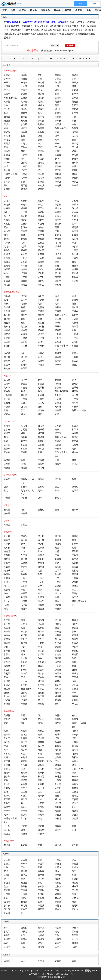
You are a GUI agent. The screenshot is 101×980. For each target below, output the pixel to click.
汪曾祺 (7, 894)
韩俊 (57, 94)
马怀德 (7, 243)
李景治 (58, 311)
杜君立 (58, 867)
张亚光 (7, 178)
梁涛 (74, 765)
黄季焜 (75, 98)
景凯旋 (75, 551)
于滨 (23, 410)
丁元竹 (24, 429)
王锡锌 (75, 258)
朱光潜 (75, 845)
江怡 (57, 761)
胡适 (74, 548)
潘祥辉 (41, 487)
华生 (6, 105)
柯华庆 (41, 227)
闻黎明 (58, 681)
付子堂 (24, 212)
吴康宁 (75, 510)
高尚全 (7, 94)
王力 (40, 578)
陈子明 (24, 300)
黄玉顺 (7, 761)
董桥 (40, 867)
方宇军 (7, 90)
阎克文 (75, 353)
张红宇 (24, 170)
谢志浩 (58, 898)
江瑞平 (7, 384)
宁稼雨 (24, 567)
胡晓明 (7, 551)
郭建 (23, 548)
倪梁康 (24, 780)
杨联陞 (24, 163)
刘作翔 (75, 235)
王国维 (24, 792)
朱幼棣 (7, 913)
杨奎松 (7, 693)
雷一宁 (7, 879)
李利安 (7, 769)
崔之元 (41, 300)
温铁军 (75, 151)
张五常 (41, 174)
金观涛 (75, 643)
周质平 (24, 609)
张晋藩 (24, 273)
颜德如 (75, 346)
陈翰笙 (58, 79)
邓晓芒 (41, 731)
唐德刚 (75, 670)
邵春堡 (41, 330)
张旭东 (7, 605)
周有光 (58, 909)
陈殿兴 (24, 536)
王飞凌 (7, 399)
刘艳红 (41, 235)
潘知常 (24, 845)
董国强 (75, 620)
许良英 (75, 898)
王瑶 (6, 582)
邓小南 (58, 620)
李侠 (74, 773)
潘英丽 (75, 132)
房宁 (6, 304)
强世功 (58, 246)
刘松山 (7, 235)
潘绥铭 (75, 445)
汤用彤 (58, 788)
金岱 (57, 551)
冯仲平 (24, 380)
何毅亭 (58, 307)
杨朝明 (24, 807)
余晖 (74, 166)
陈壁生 (58, 715)
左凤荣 (24, 368)
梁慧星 (75, 227)
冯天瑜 (41, 624)
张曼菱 (41, 905)
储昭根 (24, 928)
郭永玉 (7, 525)
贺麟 (6, 757)
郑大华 (41, 700)
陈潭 (74, 296)
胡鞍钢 (41, 98)
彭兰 (57, 487)
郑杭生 (41, 464)
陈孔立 (41, 296)
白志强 (24, 860)
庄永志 (58, 947)
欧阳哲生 (42, 662)
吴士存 (58, 403)
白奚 (23, 715)
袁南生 (58, 943)
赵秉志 (58, 277)
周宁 (74, 605)
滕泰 (74, 140)
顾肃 (40, 750)
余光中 (75, 902)
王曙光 (41, 147)
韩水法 (7, 754)
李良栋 (7, 315)
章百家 (75, 696)
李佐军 (24, 124)
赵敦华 (58, 826)
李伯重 (75, 647)
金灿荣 (75, 384)
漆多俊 (75, 246)
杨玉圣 (7, 269)
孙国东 (24, 784)
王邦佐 (58, 334)
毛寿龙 (7, 326)
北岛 (40, 860)
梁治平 (7, 231)
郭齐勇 (24, 750)
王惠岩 (7, 338)
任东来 (58, 666)
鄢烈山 (41, 943)
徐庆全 (7, 689)
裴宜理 (75, 300)
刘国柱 (41, 387)
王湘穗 (58, 399)
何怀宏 (75, 754)
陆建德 (24, 563)
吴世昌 (58, 586)
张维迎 (24, 174)
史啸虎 (41, 935)
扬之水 (58, 593)
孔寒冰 (7, 387)
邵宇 (57, 136)
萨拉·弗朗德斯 (62, 391)
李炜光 (41, 121)
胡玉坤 (41, 433)
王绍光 (58, 338)
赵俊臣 (75, 178)
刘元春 (24, 121)
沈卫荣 (58, 570)
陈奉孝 (24, 864)
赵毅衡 (41, 605)
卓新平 (41, 834)
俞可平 (7, 361)
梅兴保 (7, 132)
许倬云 (41, 689)
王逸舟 (7, 403)
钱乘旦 (7, 666)
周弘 (40, 414)
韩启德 (7, 961)
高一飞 (7, 216)
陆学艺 (7, 445)
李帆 (23, 651)
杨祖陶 (41, 807)
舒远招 (7, 784)
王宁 (57, 578)
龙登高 (41, 124)
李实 (40, 113)
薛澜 (57, 159)
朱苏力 (41, 285)
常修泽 (7, 79)
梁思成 (58, 647)
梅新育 (24, 132)
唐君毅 (7, 788)
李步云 (24, 231)
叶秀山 (41, 811)
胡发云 (24, 875)
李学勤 (41, 654)
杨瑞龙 (41, 163)
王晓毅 (24, 452)
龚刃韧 (24, 216)
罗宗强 (41, 563)
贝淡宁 (41, 715)
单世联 (7, 670)
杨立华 (75, 803)
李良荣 (7, 931)
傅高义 (58, 624)
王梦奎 (24, 147)
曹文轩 (7, 536)
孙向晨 (41, 784)
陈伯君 (24, 426)
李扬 (74, 121)
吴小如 (24, 685)
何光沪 (58, 754)
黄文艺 (7, 224)
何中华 (41, 757)
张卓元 (58, 178)
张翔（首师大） (79, 601)
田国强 (7, 143)
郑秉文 (58, 182)
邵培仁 (75, 487)
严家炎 (75, 593)
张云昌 (75, 361)
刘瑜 (23, 323)
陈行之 (58, 864)
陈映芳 (58, 426)
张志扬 (41, 826)
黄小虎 (24, 102)
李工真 (41, 651)
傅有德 (41, 742)
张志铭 (7, 277)
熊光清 (7, 266)
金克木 (75, 761)
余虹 (57, 597)
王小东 (75, 338)
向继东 (24, 898)
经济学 (23, 10)
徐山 (74, 590)
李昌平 (75, 928)
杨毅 (40, 407)
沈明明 (58, 780)
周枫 (23, 830)
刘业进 (7, 121)
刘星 (23, 235)
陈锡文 (75, 82)
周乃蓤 (41, 909)
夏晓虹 (75, 586)
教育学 (79, 10)
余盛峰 (75, 269)
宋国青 (75, 136)
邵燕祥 (24, 886)
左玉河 (75, 704)
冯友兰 (7, 742)
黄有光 (75, 102)
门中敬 (58, 243)
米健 (74, 243)
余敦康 (58, 811)
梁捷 (23, 879)
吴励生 (75, 894)
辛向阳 (7, 803)
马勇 (74, 658)
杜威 (40, 734)
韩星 (23, 754)
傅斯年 (75, 624)
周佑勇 (7, 285)
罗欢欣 (58, 239)
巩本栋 (7, 548)
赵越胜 (75, 905)
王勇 (23, 403)
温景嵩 (58, 894)
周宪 (6, 609)
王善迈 (41, 510)
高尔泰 (41, 871)
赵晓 (23, 182)
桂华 (57, 429)
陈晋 (23, 620)
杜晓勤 (7, 544)
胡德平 (24, 105)
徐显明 (41, 266)
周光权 (41, 281)
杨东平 (7, 513)
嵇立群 (58, 875)
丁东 (23, 867)
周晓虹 (7, 468)
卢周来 (24, 128)
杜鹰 (57, 86)
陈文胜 (58, 82)
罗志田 (75, 654)
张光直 (7, 700)
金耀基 (7, 510)
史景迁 (58, 670)
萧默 (40, 845)
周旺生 (58, 281)
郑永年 (58, 365)
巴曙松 (24, 75)
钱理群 (58, 567)
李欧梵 (75, 555)
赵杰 (23, 947)
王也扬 (7, 681)
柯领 (23, 510)
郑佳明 (7, 909)
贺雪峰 (41, 307)
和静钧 (24, 220)
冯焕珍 (41, 738)
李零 (57, 555)
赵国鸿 (7, 947)
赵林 (74, 826)
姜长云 (75, 105)
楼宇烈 (7, 776)
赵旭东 (24, 464)
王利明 (24, 258)
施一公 (24, 961)
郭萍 (6, 750)
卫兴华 (41, 151)
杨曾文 (7, 807)
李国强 (58, 651)
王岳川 (58, 582)
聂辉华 (41, 132)
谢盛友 (24, 939)
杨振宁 (75, 961)
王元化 (41, 582)
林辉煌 (24, 437)
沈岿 (57, 250)
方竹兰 (24, 90)
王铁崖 (58, 258)
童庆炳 (75, 574)
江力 (23, 551)
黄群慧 (7, 102)
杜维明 (58, 734)
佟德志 (41, 334)
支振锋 (7, 281)
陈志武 (24, 86)
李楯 (6, 437)
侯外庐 (75, 635)
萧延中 (58, 685)
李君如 (75, 311)
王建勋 (24, 338)
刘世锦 (24, 117)
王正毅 (41, 403)
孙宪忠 (24, 254)
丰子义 (24, 742)
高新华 (75, 544)
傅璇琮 (58, 544)
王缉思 (41, 399)
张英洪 (58, 361)
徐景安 (58, 939)
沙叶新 (41, 886)
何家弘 (7, 220)
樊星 (23, 544)
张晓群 (75, 818)
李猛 (23, 769)
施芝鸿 (7, 334)
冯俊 (57, 738)
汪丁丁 (41, 143)
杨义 (40, 593)
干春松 (75, 742)
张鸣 (23, 361)
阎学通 (58, 407)
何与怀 (7, 875)
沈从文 (58, 886)
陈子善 (24, 540)
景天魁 (58, 433)
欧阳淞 (24, 662)
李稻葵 (75, 109)
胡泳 (6, 487)
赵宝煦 (7, 365)
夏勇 (57, 262)
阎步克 (58, 689)
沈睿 (40, 570)
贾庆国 (24, 384)
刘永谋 (58, 773)
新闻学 (68, 10)
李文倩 (75, 559)
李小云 (58, 121)
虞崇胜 (58, 357)
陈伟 (6, 300)
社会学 (57, 10)
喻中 (6, 273)
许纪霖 (75, 685)
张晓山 (75, 174)
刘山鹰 (58, 319)
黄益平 (58, 102)
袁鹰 (40, 902)
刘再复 (58, 559)
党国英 (75, 426)
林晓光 (24, 387)
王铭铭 (7, 452)
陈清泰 (24, 82)
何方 (57, 871)
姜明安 (58, 224)
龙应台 (75, 883)
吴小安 (41, 796)
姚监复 (41, 460)
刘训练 (75, 319)
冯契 (74, 738)
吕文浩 (24, 658)
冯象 (6, 212)
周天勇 (24, 185)
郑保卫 (58, 498)
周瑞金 (41, 947)
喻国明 (75, 490)
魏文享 (41, 681)
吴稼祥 (58, 342)
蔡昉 (40, 75)
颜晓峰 (58, 807)
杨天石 (58, 693)
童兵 (6, 490)
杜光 (57, 300)
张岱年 (41, 815)
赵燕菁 (41, 182)
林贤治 (75, 879)
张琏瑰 (41, 410)
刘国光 (58, 113)
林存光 (24, 315)
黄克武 (7, 639)
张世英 (75, 815)
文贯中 (58, 151)
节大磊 (41, 384)
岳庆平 (41, 696)
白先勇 (7, 860)
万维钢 (41, 894)
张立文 (58, 815)
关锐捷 (24, 94)
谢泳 (40, 590)
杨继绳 (7, 902)
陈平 (6, 82)
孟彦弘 (7, 662)
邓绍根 (58, 479)
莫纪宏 (7, 246)
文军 (40, 452)
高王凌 (7, 628)
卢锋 (74, 124)
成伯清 (41, 426)
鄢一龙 (24, 357)
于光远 (58, 902)
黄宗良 (58, 380)
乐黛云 (41, 597)
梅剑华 (24, 776)
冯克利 (24, 304)
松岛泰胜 (8, 395)
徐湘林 (24, 346)
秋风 (23, 935)
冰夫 (74, 860)
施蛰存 (75, 570)
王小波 (75, 890)
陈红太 (41, 205)
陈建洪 (58, 719)
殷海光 (24, 902)
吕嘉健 (75, 563)
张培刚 (75, 170)
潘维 (23, 391)
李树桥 (75, 315)
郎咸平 (41, 109)
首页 (4, 10)
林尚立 (41, 315)
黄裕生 (75, 757)
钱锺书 (7, 570)
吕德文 (24, 445)
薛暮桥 (75, 159)
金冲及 (58, 643)
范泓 (6, 871)
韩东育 (58, 631)
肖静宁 (41, 799)
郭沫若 (7, 631)
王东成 (7, 578)
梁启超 (41, 555)
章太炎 (24, 818)
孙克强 (24, 574)
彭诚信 (41, 246)
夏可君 (7, 799)
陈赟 (6, 731)
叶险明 (7, 811)
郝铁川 (75, 216)
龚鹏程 (58, 746)
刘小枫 (41, 773)
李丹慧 (7, 651)
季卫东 (24, 227)
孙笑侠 (41, 254)
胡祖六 (41, 105)
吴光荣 (24, 262)
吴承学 (41, 586)
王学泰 (75, 578)
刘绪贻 (41, 441)
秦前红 (7, 250)
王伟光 (75, 792)
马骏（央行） (61, 128)
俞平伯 (75, 597)
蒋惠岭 (41, 224)
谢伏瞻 (7, 159)
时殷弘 (75, 391)
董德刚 (58, 731)
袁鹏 (6, 410)
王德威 (24, 890)
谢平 (23, 159)
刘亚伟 (7, 323)
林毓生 (75, 651)
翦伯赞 (24, 643)
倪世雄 (75, 387)
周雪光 (24, 468)
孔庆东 (24, 555)
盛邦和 (24, 670)
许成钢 (41, 159)
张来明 (58, 170)
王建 (6, 147)
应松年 (41, 269)
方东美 (75, 734)
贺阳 (74, 871)
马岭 (23, 243)
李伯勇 (41, 879)
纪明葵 (58, 384)
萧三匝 (75, 935)
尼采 (6, 780)
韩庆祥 (75, 750)
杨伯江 (24, 407)
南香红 (7, 935)
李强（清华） (61, 437)
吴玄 (6, 898)
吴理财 (75, 342)
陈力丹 (41, 479)
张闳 (57, 601)
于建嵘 (75, 357)
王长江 (75, 334)
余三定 (7, 601)
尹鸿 (57, 490)
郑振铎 (58, 700)
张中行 (24, 605)
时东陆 (75, 886)
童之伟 (75, 254)
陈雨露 (7, 86)
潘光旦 (41, 445)
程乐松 (7, 719)
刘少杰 (24, 441)
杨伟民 (58, 163)
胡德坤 (7, 643)
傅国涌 (24, 871)
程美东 (24, 296)
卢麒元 (24, 931)
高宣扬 (24, 746)
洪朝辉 (58, 635)
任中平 (24, 330)
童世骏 (75, 788)
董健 (74, 540)
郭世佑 (24, 631)
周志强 (41, 609)
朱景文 (24, 285)
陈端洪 (7, 205)
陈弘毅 (58, 205)
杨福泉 (7, 460)
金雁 (6, 647)
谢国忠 (7, 939)
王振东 (24, 894)
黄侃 (57, 548)
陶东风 (58, 574)
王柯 (23, 677)
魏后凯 (7, 151)
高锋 (57, 304)
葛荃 (74, 304)
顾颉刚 (41, 631)
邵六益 (41, 250)
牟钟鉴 (58, 776)
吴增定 (75, 796)
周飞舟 (75, 464)
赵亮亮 (7, 182)
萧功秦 (41, 685)
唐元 (40, 140)
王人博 (41, 258)
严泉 (74, 693)
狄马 (6, 867)
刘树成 (58, 117)
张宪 (40, 818)
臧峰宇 (7, 815)
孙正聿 (58, 784)
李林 (57, 231)
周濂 (74, 830)
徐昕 (57, 266)
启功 (6, 886)
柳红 (40, 883)
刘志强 (58, 235)
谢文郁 (58, 799)
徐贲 (57, 590)
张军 (40, 170)
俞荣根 (58, 269)
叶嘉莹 (7, 597)
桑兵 (74, 666)
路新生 (7, 658)
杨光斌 (7, 353)
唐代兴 (75, 784)
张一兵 (7, 826)
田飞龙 (58, 254)
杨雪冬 (41, 353)
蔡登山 (7, 864)
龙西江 (75, 441)
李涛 (6, 441)
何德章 (41, 635)
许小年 (7, 163)
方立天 (7, 738)
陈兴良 (7, 208)
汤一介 (41, 788)
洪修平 (58, 757)
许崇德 (24, 266)
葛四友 (41, 746)
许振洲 (7, 407)
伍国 (74, 681)
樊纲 (74, 86)
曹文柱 (7, 620)
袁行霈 (24, 597)
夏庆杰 (75, 155)
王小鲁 (58, 147)
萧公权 (7, 346)
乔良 (40, 391)
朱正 (23, 913)
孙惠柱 (7, 574)
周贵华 (41, 830)
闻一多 (7, 586)
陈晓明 (75, 536)
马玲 (57, 931)
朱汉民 (7, 834)
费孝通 (41, 429)
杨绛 (6, 593)
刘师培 (41, 559)
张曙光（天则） (11, 174)
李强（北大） (61, 315)
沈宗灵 (75, 250)
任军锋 (7, 330)
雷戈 (23, 647)
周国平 (58, 830)
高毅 (23, 628)
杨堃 (23, 460)
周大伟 (24, 281)
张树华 (41, 361)
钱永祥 (41, 326)
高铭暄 (58, 212)
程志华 (41, 719)
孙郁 (40, 574)
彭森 (23, 136)
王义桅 (75, 399)
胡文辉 (41, 875)
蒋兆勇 (58, 928)
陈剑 (74, 79)
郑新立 (75, 182)
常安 (57, 201)
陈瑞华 (75, 205)
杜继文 (24, 734)
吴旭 (40, 490)
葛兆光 (75, 628)
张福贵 (24, 601)
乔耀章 (58, 326)
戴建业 (58, 540)
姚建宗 (24, 269)
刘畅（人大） (78, 769)
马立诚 (41, 931)
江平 (74, 224)
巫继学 (24, 155)
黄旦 (74, 479)
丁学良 (7, 429)
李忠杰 (58, 654)
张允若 (24, 498)
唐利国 (7, 673)
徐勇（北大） (27, 689)
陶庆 (74, 449)
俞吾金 (75, 811)
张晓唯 (24, 513)
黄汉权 (58, 98)
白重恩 (7, 75)
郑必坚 (41, 365)
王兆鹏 (24, 586)
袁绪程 (58, 166)
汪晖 (23, 578)
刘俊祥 (7, 319)
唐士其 (75, 395)
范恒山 (41, 90)
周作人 (75, 909)
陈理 (57, 296)
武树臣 (41, 262)
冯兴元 (58, 90)
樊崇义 (58, 208)
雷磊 (57, 227)
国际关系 (45, 10)
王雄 (57, 510)
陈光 (40, 79)
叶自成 (75, 407)
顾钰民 (41, 94)
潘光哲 (58, 662)
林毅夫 (24, 113)
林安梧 (41, 769)
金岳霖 (24, 765)
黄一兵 (58, 639)
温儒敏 (75, 582)
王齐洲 (58, 677)
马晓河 (75, 128)
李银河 (58, 441)
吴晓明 (58, 796)
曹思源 (58, 75)
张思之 (58, 905)
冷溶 (40, 647)
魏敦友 (7, 262)
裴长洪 (7, 136)
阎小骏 (7, 357)
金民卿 (7, 765)
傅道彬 (41, 544)
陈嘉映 (75, 719)
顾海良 (75, 746)
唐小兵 (24, 673)
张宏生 (41, 601)
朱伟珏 (41, 468)
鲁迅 (57, 563)
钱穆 (74, 662)
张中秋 (24, 277)
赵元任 (58, 605)
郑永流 (75, 277)
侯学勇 (58, 220)
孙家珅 (41, 395)
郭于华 (75, 429)
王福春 (24, 399)
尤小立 (7, 696)
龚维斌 (7, 307)
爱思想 (12, 5)
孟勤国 (41, 243)
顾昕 (23, 307)
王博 (6, 792)
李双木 (7, 654)
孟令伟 (75, 931)
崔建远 (24, 208)
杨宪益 (24, 593)
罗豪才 (41, 239)
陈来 (6, 723)
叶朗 (74, 807)
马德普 (75, 323)
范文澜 (24, 624)
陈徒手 (41, 864)
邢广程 (75, 403)
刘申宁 (24, 654)
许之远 (75, 939)
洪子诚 (41, 548)
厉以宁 (7, 124)
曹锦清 (7, 426)
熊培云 (41, 939)
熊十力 (24, 803)
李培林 (41, 437)
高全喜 (75, 212)
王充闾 (7, 890)
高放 (40, 304)
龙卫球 (7, 239)
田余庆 (41, 673)
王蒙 (57, 890)
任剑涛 (75, 326)
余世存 (7, 905)
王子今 (24, 681)
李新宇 (7, 563)
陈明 (23, 723)
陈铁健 (41, 620)
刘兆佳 (41, 323)
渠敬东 (7, 449)
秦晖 (23, 666)
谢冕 (23, 590)
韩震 (40, 754)
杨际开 (75, 689)
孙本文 (41, 449)
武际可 (58, 961)
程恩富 (24, 79)
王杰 (40, 792)
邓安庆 (24, 731)
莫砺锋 (7, 567)
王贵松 (7, 258)
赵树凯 (24, 365)
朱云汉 (7, 368)
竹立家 (75, 365)
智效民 (24, 909)
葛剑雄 (41, 628)
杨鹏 (23, 943)
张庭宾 (75, 943)
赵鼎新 (7, 464)
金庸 (74, 875)
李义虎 (58, 387)
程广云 (75, 715)
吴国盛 (41, 961)
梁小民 (58, 109)
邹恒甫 (24, 189)
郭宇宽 (41, 928)
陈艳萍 (75, 864)
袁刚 (40, 357)
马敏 (40, 658)
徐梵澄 (41, 803)
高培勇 (75, 90)
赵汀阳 (7, 830)
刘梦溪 (7, 559)
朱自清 (58, 609)
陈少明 (41, 723)
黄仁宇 (41, 639)
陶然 (57, 140)
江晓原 (41, 643)
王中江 (7, 796)
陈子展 (41, 540)
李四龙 (58, 769)
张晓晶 (58, 174)
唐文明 (24, 788)
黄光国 (24, 525)
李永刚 (58, 323)
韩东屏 (58, 750)
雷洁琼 (75, 433)
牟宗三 (75, 776)
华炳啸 (75, 220)
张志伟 (24, 826)
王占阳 (24, 342)
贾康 (57, 105)
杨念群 (41, 693)
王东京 (58, 143)
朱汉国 (75, 700)
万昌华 (58, 673)
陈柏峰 (75, 201)
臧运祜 (58, 696)
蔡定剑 (24, 201)
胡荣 (23, 433)
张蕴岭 (58, 410)
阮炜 (23, 570)
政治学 (33, 10)
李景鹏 (41, 311)
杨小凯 (75, 163)
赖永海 (41, 765)
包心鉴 (7, 296)
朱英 (57, 704)
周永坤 (75, 281)
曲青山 (41, 666)
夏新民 (41, 898)
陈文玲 (41, 82)
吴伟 (57, 935)
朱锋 (57, 414)
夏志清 (7, 590)
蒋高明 (24, 761)
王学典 (75, 677)
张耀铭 (7, 498)
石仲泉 (75, 780)
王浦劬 (41, 338)
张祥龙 (58, 818)
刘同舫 (24, 773)
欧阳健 (41, 567)
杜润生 (75, 867)
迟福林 (41, 86)
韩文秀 (75, 94)
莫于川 (24, 246)
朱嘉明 (75, 185)
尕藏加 (58, 742)
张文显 (58, 273)
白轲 (6, 201)
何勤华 (41, 220)
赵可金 (7, 414)
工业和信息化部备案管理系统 (50, 977)
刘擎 (40, 319)
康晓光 (24, 311)
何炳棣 (24, 635)
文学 (88, 10)
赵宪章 (58, 845)
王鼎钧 (41, 890)
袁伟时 (24, 696)
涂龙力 (24, 143)
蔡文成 (41, 201)
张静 (74, 460)
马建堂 (41, 128)
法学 (13, 10)
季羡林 (7, 555)
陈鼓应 (24, 719)
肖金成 (58, 155)
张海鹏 (24, 700)
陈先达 (58, 723)
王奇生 (41, 677)
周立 (6, 185)
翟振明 (24, 815)
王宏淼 (75, 143)
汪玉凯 (7, 342)
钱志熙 (75, 567)
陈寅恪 (7, 540)
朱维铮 (24, 704)
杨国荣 (58, 803)
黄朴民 (24, 639)
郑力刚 (58, 879)
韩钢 (74, 631)
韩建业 (7, 635)
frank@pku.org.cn (64, 50)
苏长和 (24, 395)
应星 (57, 460)
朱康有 (24, 834)
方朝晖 (24, 738)
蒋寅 (40, 551)
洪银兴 (24, 98)
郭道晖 (41, 216)
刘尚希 (7, 117)
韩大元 (58, 216)
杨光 (6, 943)
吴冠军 (41, 342)
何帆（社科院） (11, 98)
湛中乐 (41, 277)
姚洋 (6, 166)
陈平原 (58, 536)
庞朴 (40, 780)
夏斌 (40, 155)
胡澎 (74, 380)
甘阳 (6, 746)
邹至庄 (41, 189)
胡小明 (75, 307)
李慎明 (75, 437)
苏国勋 (24, 449)
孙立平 (58, 449)
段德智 (75, 731)
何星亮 (7, 433)
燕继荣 (58, 353)
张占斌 (41, 178)
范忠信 (75, 208)
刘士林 (24, 559)
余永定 (7, 170)
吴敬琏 (7, 155)
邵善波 (58, 330)
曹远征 (75, 75)
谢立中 (75, 452)
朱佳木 (7, 704)
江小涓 (7, 109)
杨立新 (75, 266)
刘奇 (23, 319)
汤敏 (23, 140)
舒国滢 (7, 254)
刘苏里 (58, 883)
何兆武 (24, 757)
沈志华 (41, 670)
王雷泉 (58, 792)
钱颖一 (41, 136)
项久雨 (24, 799)
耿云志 (58, 628)
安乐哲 (7, 715)
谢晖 (74, 262)
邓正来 (41, 208)
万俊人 (24, 796)
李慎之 (7, 883)
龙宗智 (24, 239)
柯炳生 (24, 109)
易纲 (40, 166)
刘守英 (41, 117)
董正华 (7, 624)
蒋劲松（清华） (45, 761)
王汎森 (75, 673)
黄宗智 (75, 639)
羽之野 (24, 905)
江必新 (24, 224)
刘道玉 (24, 883)
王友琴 (24, 582)
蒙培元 (41, 776)
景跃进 (7, 311)
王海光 (7, 677)
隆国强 (58, 124)
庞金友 (24, 326)
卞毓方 (58, 860)
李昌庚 (41, 231)
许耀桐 (41, 346)
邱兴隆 (24, 250)
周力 (23, 414)
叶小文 (24, 811)
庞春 (57, 132)
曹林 (6, 928)
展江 (40, 498)
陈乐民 (7, 380)
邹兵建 (58, 285)
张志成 (75, 273)
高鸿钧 (41, 212)
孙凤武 (24, 334)
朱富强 (41, 185)
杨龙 (23, 353)
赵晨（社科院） (79, 410)
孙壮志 (58, 395)
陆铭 (6, 128)
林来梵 (75, 231)
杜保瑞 (7, 734)
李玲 (6, 113)
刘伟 (74, 117)
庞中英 (7, 391)
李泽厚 (7, 845)
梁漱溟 (58, 765)
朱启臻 (7, 189)
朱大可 (75, 947)
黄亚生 (41, 102)
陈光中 (24, 205)
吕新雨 (24, 487)
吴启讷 (7, 685)
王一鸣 (75, 147)
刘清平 (7, 773)
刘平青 (75, 113)
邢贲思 (75, 799)
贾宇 (6, 227)
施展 (74, 330)
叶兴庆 (24, 166)
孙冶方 (7, 140)
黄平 (40, 380)
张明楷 (41, 273)
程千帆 (41, 536)
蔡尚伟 (7, 479)
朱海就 (58, 185)
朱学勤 (41, 704)
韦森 (23, 151)
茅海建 (58, 658)
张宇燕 (24, 178)
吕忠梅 (75, 239)
